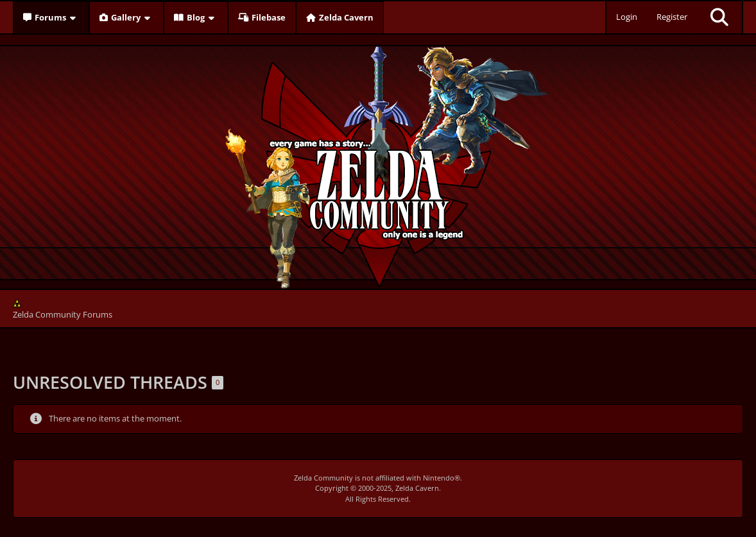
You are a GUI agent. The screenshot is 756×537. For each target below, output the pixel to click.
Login (627, 17)
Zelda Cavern (417, 488)
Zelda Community (323, 478)
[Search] (719, 17)
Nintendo (439, 478)
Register (672, 17)
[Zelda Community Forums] (378, 164)
